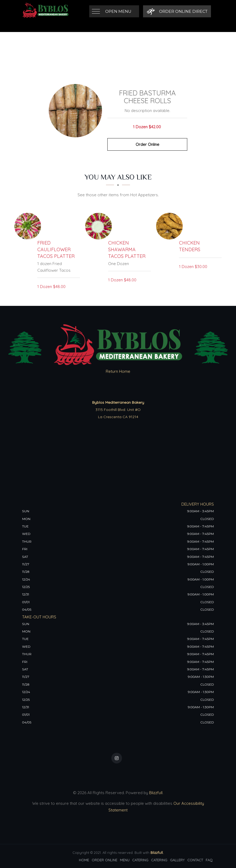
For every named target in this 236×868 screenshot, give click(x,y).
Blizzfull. (157, 853)
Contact (195, 860)
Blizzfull (156, 793)
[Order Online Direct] (177, 11)
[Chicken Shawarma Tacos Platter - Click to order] (100, 226)
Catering (140, 860)
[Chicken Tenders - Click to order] (171, 226)
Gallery (177, 860)
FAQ (209, 860)
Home (84, 860)
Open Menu (118, 11)
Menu (125, 860)
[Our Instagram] (117, 758)
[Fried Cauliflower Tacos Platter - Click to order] (29, 226)
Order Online (147, 144)
